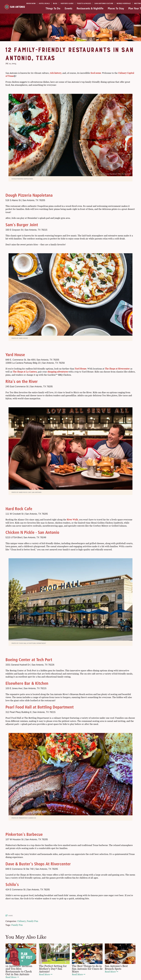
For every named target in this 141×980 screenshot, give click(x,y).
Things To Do (53, 8)
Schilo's (12, 884)
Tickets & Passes (84, 3)
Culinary (21, 921)
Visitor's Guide (67, 3)
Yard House (15, 355)
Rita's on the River (22, 381)
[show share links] (10, 916)
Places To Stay (116, 8)
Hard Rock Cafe (19, 509)
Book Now (31, 3)
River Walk (72, 520)
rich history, (56, 73)
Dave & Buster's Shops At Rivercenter (38, 864)
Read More (12, 977)
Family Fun (32, 921)
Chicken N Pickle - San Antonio (32, 532)
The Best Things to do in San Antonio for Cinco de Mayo (87, 969)
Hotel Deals (44, 3)
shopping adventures (58, 372)
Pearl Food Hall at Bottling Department (40, 707)
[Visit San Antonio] (14, 7)
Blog (55, 3)
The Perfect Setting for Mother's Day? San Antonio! (53, 969)
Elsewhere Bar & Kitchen (27, 683)
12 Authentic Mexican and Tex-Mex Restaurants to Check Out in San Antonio (19, 970)
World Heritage (124, 3)
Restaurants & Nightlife (90, 8)
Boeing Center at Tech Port (29, 660)
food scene (96, 73)
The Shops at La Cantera (25, 372)
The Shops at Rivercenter (117, 369)
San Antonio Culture (104, 3)
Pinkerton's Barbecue (24, 834)
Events (69, 8)
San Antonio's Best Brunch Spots (116, 967)
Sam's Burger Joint (22, 225)
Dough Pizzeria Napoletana (29, 195)
